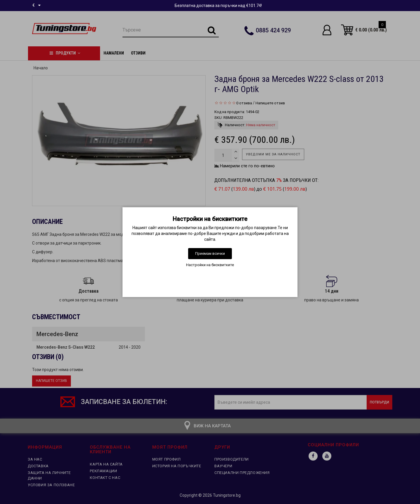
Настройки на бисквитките (210, 265)
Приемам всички (210, 253)
